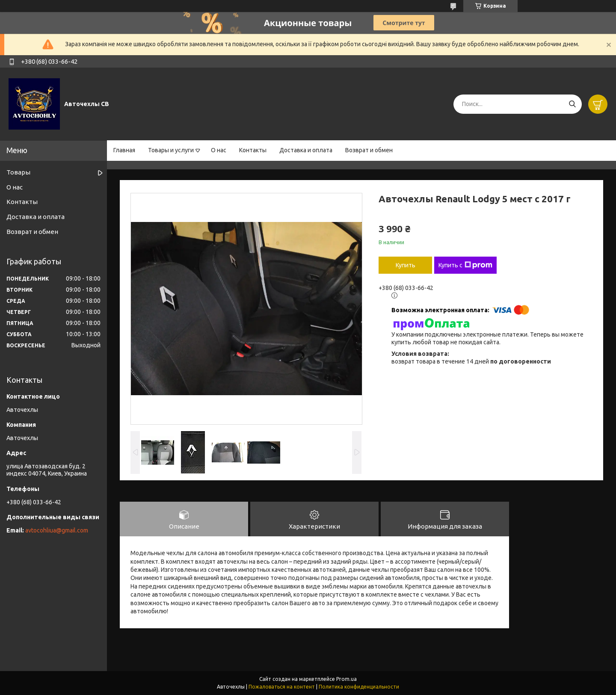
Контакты (253, 150)
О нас (219, 150)
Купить (406, 265)
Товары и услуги (171, 150)
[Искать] (572, 104)
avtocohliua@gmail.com (57, 530)
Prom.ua (346, 679)
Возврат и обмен (369, 150)
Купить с (465, 265)
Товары (18, 172)
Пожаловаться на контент (282, 687)
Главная (124, 150)
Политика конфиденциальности (359, 687)
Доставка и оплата (306, 150)
